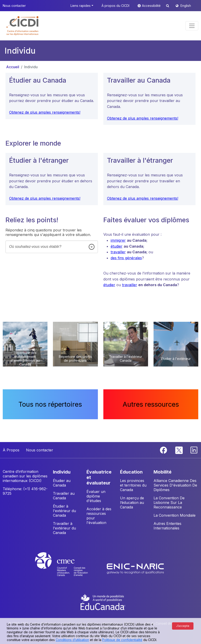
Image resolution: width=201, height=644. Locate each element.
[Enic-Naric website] (135, 568)
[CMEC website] (67, 568)
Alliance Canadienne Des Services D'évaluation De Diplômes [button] (175, 485)
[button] (23, 26)
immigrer (118, 240)
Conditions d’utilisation (72, 640)
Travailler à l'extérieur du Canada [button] (64, 528)
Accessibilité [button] (152, 6)
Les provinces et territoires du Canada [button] (133, 485)
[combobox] (52, 247)
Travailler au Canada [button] (64, 496)
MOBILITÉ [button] (163, 472)
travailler (118, 252)
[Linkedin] (194, 450)
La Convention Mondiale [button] (175, 515)
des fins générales (126, 258)
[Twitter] (179, 450)
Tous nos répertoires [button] (50, 404)
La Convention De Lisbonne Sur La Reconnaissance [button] (169, 503)
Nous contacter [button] (14, 6)
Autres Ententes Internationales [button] (167, 526)
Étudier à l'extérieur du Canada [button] (64, 511)
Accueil (13, 67)
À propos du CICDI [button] (115, 6)
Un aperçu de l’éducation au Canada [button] (132, 503)
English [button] (186, 6)
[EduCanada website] (103, 602)
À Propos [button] (11, 450)
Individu (31, 67)
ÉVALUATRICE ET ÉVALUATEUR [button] (99, 477)
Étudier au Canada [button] (62, 483)
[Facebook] (164, 450)
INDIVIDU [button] (62, 472)
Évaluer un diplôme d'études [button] (96, 496)
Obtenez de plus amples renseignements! (45, 112)
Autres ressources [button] (151, 404)
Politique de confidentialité (122, 640)
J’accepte (183, 626)
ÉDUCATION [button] (131, 472)
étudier (117, 246)
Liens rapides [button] (81, 6)
